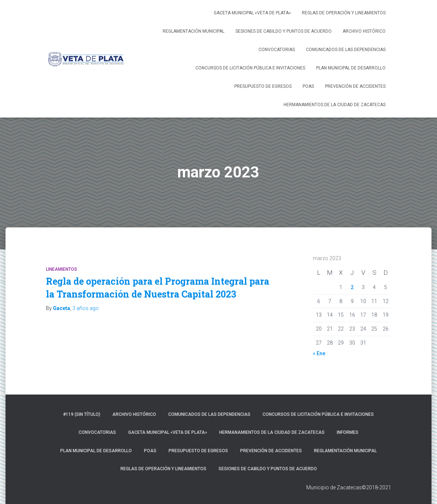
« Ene (319, 353)
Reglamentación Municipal (194, 31)
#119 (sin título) (82, 414)
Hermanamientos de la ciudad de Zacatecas (335, 105)
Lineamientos (62, 269)
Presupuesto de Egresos (263, 86)
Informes (348, 432)
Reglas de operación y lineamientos (344, 13)
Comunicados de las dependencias (346, 50)
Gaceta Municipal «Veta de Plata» (252, 13)
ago (86, 308)
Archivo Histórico (364, 31)
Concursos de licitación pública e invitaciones (250, 68)
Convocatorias (277, 50)
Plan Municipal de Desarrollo (351, 68)
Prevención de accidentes (355, 86)
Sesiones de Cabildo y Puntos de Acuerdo (283, 31)
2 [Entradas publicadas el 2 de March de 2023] (352, 287)
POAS (308, 86)
